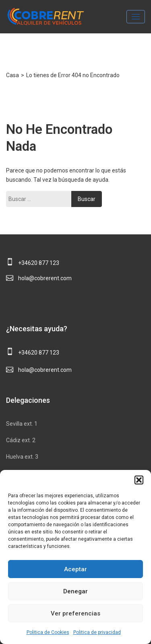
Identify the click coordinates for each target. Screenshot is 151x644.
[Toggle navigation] (136, 17)
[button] (139, 480)
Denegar (75, 591)
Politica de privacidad (97, 632)
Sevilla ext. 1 (22, 424)
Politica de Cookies (48, 632)
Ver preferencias (75, 613)
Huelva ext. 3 (22, 457)
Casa (12, 75)
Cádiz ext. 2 (21, 440)
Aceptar (75, 569)
